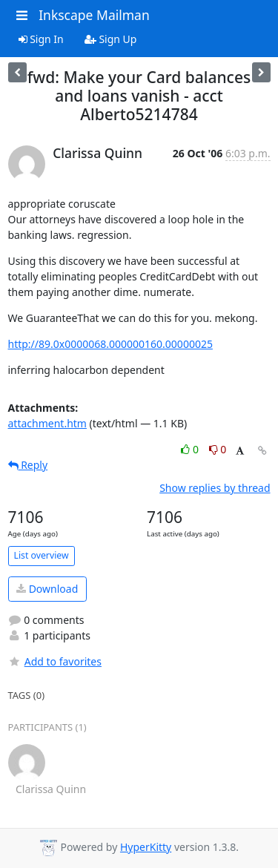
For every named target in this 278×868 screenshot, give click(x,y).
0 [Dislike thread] (218, 449)
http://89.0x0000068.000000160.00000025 (110, 344)
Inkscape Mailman (94, 15)
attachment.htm (47, 423)
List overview (42, 555)
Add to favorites (55, 661)
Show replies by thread (215, 488)
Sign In (41, 39)
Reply (28, 465)
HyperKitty (146, 847)
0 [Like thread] (191, 449)
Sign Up (111, 39)
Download (47, 589)
